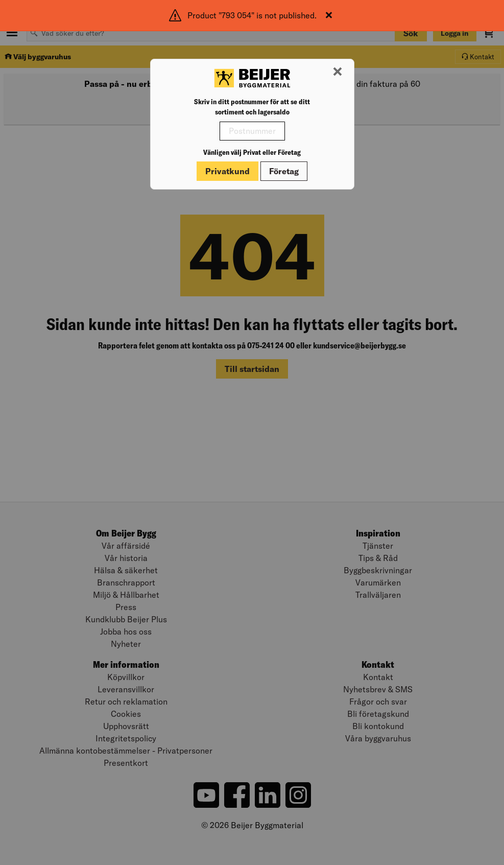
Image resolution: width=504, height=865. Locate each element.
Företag (284, 171)
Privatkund (227, 171)
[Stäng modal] (338, 72)
